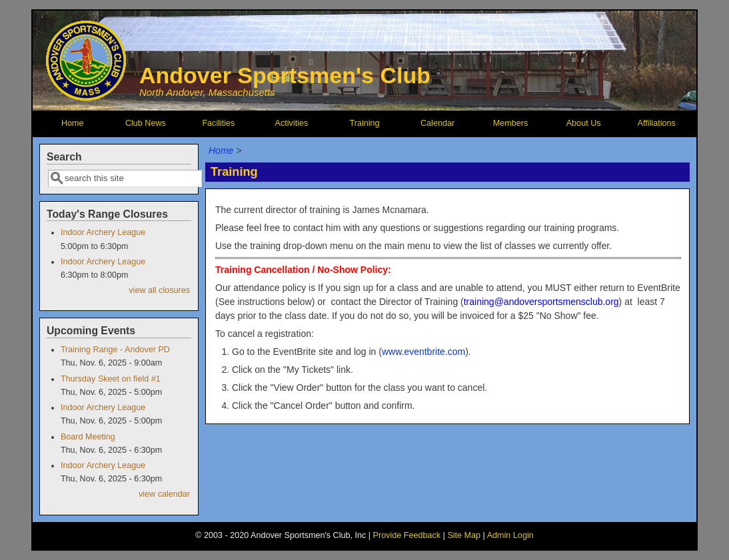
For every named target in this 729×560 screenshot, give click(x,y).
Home (73, 123)
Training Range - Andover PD (115, 350)
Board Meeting (88, 437)
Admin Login (510, 535)
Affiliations (657, 123)
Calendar (437, 123)
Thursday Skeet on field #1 (111, 379)
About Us (584, 123)
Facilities (218, 123)
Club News (146, 123)
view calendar (164, 494)
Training (364, 123)
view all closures (159, 290)
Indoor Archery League (103, 232)
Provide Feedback (407, 535)
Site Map (464, 535)
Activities (292, 123)
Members (510, 123)
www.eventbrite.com (423, 352)
